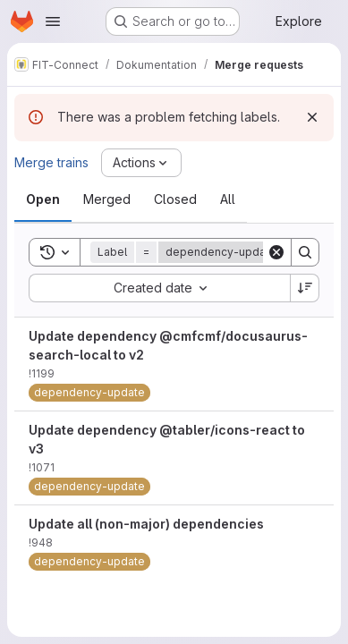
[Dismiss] (312, 117)
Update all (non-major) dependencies (146, 524)
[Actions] (141, 163)
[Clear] (276, 252)
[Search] (305, 252)
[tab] (43, 199)
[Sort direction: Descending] (305, 288)
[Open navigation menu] (53, 21)
